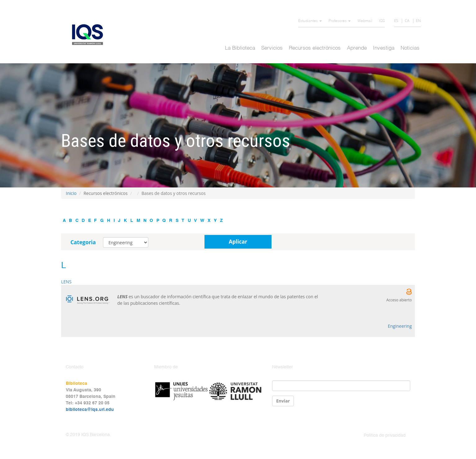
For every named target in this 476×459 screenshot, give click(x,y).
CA (407, 21)
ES (396, 21)
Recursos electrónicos (315, 48)
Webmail (365, 21)
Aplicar (238, 242)
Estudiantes (310, 21)
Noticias (410, 48)
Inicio (71, 193)
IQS (382, 21)
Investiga (384, 48)
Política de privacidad (385, 435)
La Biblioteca (240, 48)
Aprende (357, 48)
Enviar (283, 401)
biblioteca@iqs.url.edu (90, 410)
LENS (66, 282)
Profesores (340, 21)
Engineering (400, 326)
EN (418, 21)
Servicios (272, 48)
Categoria (83, 242)
